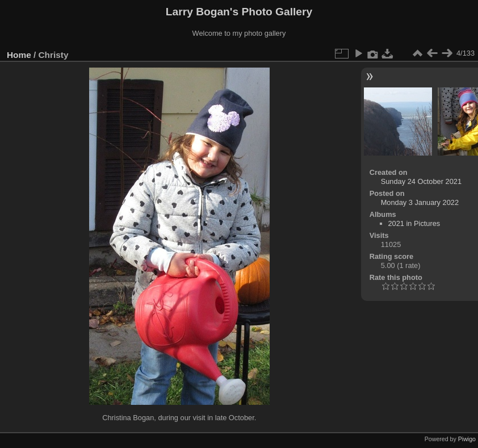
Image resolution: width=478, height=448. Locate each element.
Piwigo (467, 439)
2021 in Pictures (414, 223)
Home (19, 55)
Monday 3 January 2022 (420, 202)
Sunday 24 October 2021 (421, 181)
